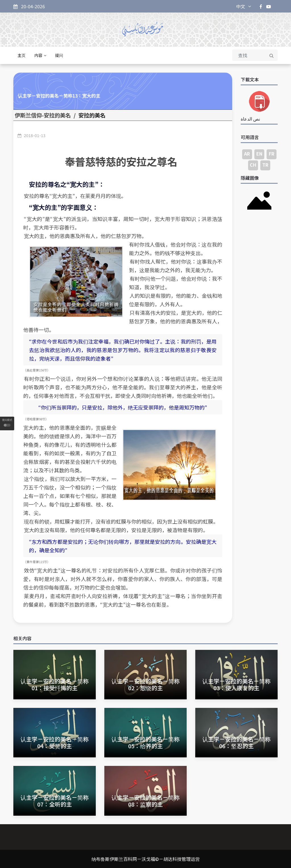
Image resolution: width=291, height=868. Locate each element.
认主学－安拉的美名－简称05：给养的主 (145, 742)
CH (253, 165)
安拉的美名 (92, 115)
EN (259, 154)
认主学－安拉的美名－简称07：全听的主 (55, 801)
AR (247, 154)
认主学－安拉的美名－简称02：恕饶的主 (145, 684)
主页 (22, 55)
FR (272, 154)
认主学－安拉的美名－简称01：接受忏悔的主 (55, 684)
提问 (59, 55)
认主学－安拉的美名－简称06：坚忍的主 (236, 742)
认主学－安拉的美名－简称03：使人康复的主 (236, 684)
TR (265, 165)
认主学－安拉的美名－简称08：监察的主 (145, 801)
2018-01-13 (35, 135)
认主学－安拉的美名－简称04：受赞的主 (55, 742)
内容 (40, 55)
